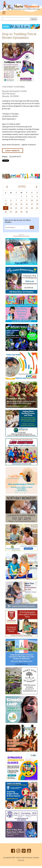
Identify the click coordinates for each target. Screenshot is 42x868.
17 (32, 204)
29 (21, 212)
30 (27, 212)
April (22, 186)
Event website (13, 150)
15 (21, 204)
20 (11, 208)
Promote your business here (21, 236)
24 (32, 208)
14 (16, 204)
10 (32, 200)
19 (6, 208)
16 (27, 204)
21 (16, 208)
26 (6, 212)
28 (16, 212)
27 (11, 212)
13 (11, 204)
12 (6, 204)
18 (37, 204)
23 (27, 208)
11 (37, 200)
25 (37, 208)
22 (21, 208)
